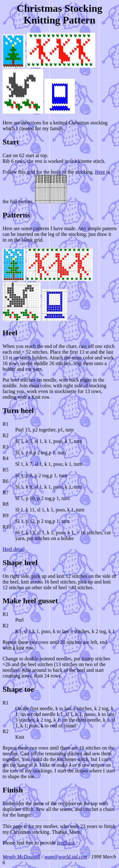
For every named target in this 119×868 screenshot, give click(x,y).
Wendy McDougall (21, 857)
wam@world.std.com (66, 857)
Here (101, 172)
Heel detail (14, 549)
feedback (66, 843)
